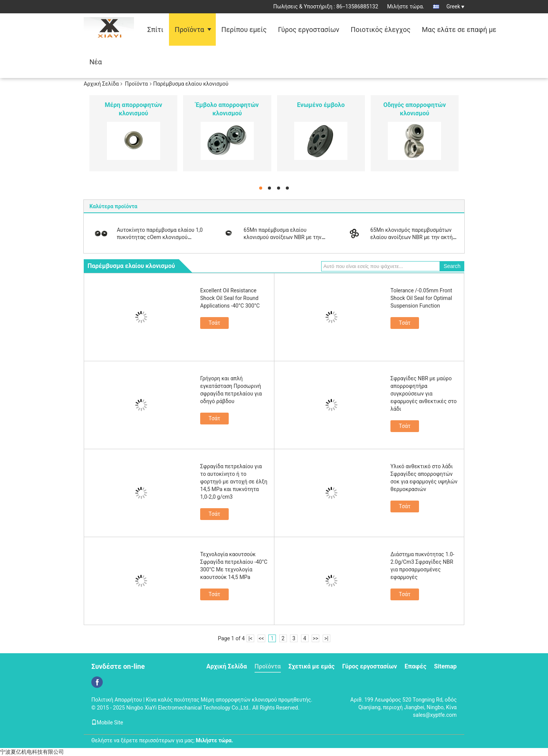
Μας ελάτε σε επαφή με (459, 30)
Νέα (96, 62)
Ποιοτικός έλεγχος (381, 30)
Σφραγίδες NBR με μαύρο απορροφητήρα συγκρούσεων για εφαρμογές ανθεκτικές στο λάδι (424, 394)
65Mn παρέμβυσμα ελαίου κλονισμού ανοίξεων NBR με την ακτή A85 (283, 237)
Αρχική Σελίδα (101, 84)
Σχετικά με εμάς (311, 666)
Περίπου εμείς (244, 30)
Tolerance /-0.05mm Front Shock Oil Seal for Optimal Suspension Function (421, 298)
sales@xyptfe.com (435, 715)
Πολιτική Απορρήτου (117, 700)
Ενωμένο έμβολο (321, 105)
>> (316, 638)
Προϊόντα (189, 30)
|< (251, 638)
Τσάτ (214, 323)
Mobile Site (107, 723)
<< (261, 638)
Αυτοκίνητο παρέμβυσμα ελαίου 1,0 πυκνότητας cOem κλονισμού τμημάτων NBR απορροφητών (160, 237)
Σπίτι (155, 30)
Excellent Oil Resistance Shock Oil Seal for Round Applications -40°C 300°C (230, 298)
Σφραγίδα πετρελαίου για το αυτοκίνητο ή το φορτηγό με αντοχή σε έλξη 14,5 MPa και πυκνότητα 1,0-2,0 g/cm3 (234, 482)
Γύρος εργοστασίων (309, 30)
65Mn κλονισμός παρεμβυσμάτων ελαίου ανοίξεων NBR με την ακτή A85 (411, 237)
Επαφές (415, 666)
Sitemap (445, 666)
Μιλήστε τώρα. (405, 6)
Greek (455, 6)
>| (326, 638)
